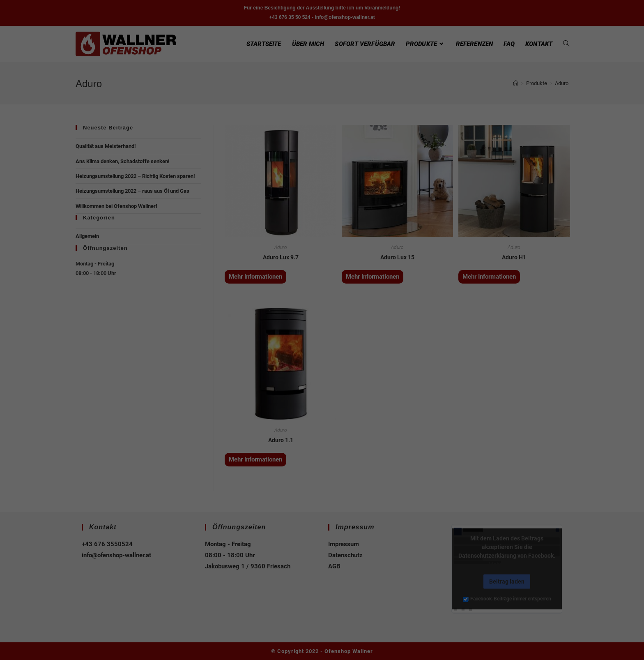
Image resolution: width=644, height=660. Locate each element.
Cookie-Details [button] (283, 437)
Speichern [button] (322, 395)
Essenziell (234, 342)
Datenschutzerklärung (282, 315)
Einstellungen (233, 323)
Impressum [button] (365, 437)
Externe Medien (397, 342)
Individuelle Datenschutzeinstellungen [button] (322, 420)
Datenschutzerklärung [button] (326, 437)
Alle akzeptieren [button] (322, 371)
